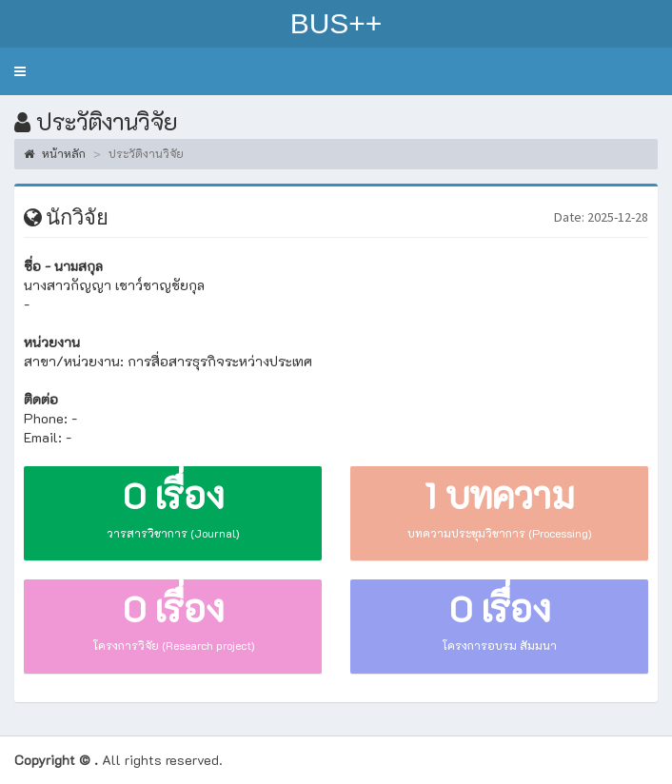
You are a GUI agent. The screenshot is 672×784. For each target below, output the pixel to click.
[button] (20, 71)
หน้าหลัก (55, 153)
